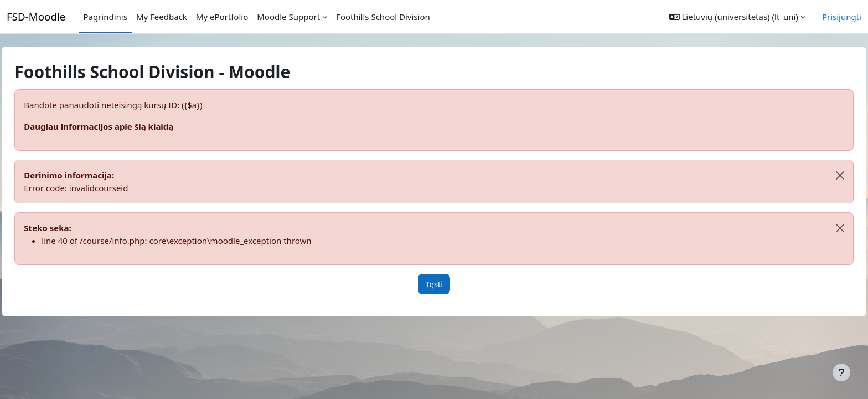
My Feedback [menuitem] (162, 17)
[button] (737, 17)
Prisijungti (842, 17)
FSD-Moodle (36, 16)
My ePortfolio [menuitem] (222, 17)
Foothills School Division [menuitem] (383, 17)
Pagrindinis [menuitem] (105, 17)
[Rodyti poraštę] (841, 372)
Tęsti (434, 284)
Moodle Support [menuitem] (288, 17)
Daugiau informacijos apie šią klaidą (123, 126)
